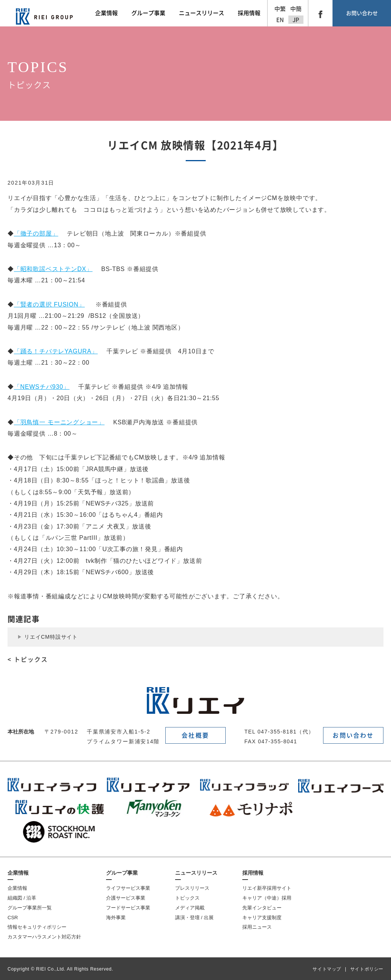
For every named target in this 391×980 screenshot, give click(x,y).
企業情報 (18, 873)
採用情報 (253, 873)
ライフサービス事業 (128, 888)
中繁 (280, 9)
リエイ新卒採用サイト (267, 888)
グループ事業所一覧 (30, 908)
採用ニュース (257, 927)
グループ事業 (122, 873)
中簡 (296, 9)
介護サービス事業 (126, 898)
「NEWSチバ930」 (42, 387)
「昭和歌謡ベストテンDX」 (53, 269)
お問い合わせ (362, 13)
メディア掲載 (190, 908)
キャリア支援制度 (262, 918)
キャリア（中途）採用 (267, 898)
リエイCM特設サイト (51, 637)
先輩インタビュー (262, 908)
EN (280, 20)
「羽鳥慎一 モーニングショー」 (59, 422)
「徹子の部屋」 (36, 233)
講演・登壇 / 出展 (194, 918)
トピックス (187, 898)
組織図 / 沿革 (22, 898)
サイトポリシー (367, 969)
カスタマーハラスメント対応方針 (44, 937)
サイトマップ (327, 969)
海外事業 (116, 918)
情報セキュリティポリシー (37, 927)
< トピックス (28, 659)
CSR (13, 918)
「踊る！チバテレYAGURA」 (56, 351)
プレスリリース (192, 888)
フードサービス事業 (128, 908)
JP (296, 20)
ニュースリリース (196, 873)
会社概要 (195, 735)
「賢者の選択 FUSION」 (49, 304)
